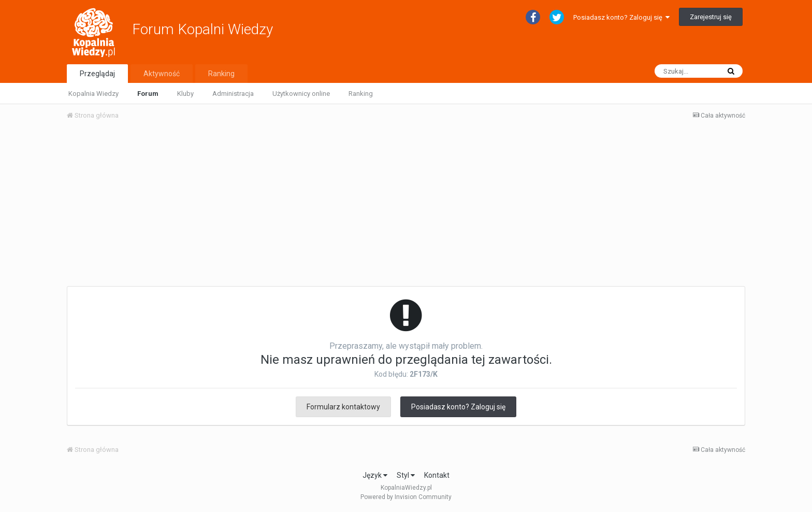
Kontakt (437, 475)
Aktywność (162, 74)
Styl (406, 475)
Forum (148, 94)
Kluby (185, 94)
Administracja (233, 94)
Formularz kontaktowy (343, 407)
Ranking (361, 94)
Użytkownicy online (301, 94)
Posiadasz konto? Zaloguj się (621, 17)
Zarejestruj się (711, 17)
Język (375, 475)
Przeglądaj (97, 74)
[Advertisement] (406, 206)
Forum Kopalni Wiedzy (202, 29)
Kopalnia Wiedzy (93, 94)
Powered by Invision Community (406, 497)
